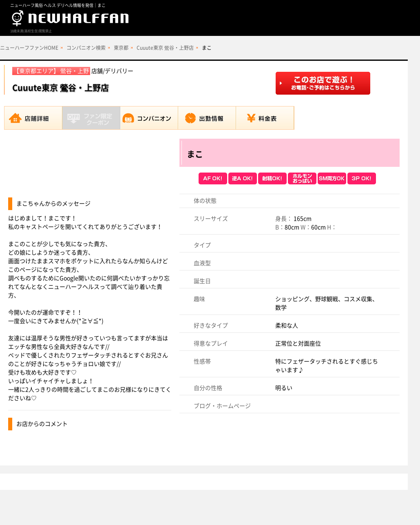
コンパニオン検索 (86, 48)
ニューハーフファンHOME (29, 48)
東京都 (121, 48)
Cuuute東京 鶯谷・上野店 (165, 48)
